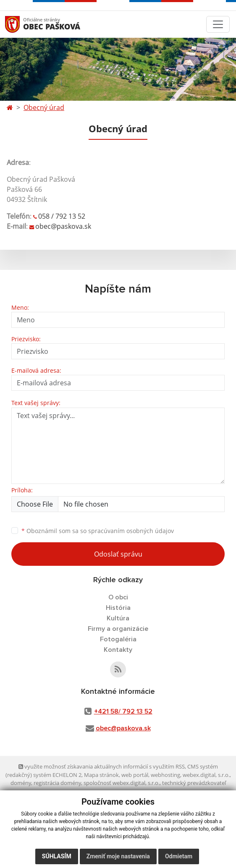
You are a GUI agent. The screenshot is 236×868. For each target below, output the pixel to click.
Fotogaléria (118, 639)
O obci (118, 597)
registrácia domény (57, 783)
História (118, 608)
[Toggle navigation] (218, 24)
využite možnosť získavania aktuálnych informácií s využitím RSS (102, 766)
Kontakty (118, 650)
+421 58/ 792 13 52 (123, 711)
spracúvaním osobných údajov (131, 531)
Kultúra (118, 618)
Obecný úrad (44, 107)
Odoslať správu (118, 554)
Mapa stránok (101, 775)
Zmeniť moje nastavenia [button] (118, 856)
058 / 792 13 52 (62, 216)
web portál (135, 775)
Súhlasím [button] (57, 856)
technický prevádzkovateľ (194, 783)
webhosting (165, 775)
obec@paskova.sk (63, 226)
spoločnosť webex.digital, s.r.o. (122, 783)
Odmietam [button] (179, 856)
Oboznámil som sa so (98, 531)
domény (21, 783)
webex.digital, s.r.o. (206, 775)
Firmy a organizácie (118, 629)
